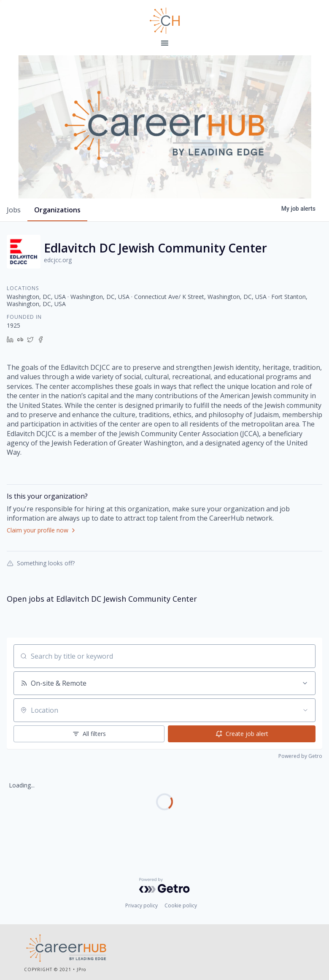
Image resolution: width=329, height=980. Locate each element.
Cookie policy (181, 905)
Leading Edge (164, 21)
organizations (57, 210)
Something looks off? (41, 563)
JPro (81, 969)
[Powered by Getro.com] (164, 885)
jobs (14, 210)
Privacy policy (142, 905)
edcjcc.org (58, 260)
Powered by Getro (300, 756)
